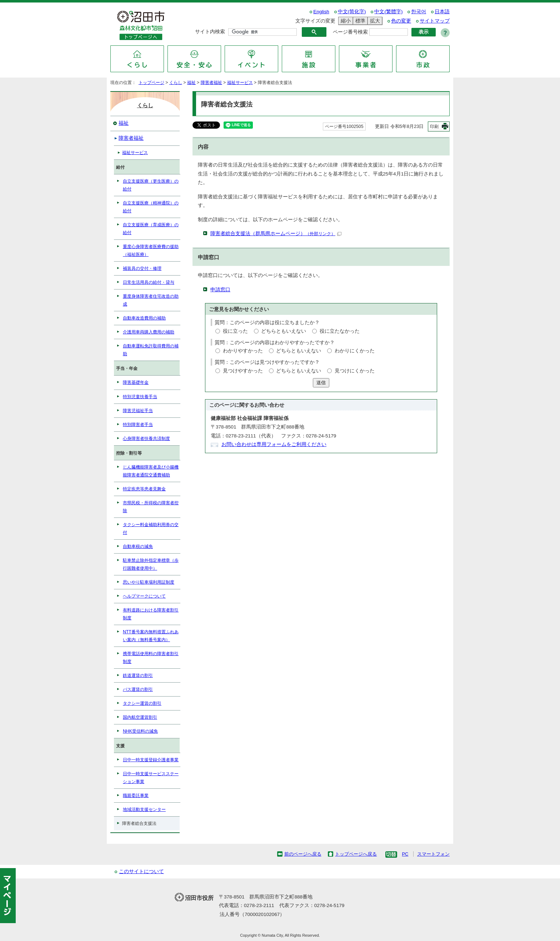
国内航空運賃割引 (140, 717)
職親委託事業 (136, 796)
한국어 (419, 12)
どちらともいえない (284, 331)
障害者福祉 (211, 83)
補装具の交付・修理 (142, 268)
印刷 (434, 127)
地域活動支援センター (144, 809)
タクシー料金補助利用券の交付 (151, 529)
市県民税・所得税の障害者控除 (151, 507)
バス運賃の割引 (138, 689)
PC (405, 854)
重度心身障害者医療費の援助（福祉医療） (151, 251)
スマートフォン (433, 854)
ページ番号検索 (350, 32)
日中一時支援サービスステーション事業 (151, 778)
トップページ (151, 83)
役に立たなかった (340, 331)
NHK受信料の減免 (140, 731)
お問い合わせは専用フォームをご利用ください (274, 444)
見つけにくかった (355, 371)
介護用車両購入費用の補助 (149, 332)
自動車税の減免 (138, 546)
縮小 (345, 21)
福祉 (191, 83)
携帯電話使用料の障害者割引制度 (151, 658)
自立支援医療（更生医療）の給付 (151, 185)
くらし (176, 83)
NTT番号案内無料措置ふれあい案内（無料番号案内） (151, 636)
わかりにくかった (355, 351)
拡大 (374, 21)
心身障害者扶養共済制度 (146, 439)
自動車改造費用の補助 (144, 318)
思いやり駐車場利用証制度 (149, 582)
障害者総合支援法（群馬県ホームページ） (276, 234)
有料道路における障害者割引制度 (151, 614)
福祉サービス (240, 83)
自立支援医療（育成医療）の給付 (151, 229)
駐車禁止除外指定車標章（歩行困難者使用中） (151, 564)
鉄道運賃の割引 (138, 675)
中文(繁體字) (388, 12)
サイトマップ (435, 21)
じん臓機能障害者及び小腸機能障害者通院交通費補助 (151, 471)
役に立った (235, 331)
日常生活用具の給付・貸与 (149, 282)
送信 (321, 383)
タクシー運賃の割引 (142, 703)
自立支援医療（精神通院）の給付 (151, 207)
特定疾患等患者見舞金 (144, 489)
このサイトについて (141, 871)
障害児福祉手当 (138, 411)
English (321, 12)
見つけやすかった (243, 371)
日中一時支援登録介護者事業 (151, 760)
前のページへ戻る (303, 854)
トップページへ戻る (356, 854)
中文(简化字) (352, 12)
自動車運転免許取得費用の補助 (151, 350)
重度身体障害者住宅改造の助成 (151, 300)
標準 (359, 21)
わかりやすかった (243, 351)
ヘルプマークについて (144, 596)
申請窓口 (220, 290)
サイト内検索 (210, 32)
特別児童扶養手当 (140, 397)
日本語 (442, 12)
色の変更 (401, 21)
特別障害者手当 (138, 425)
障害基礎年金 (136, 382)
